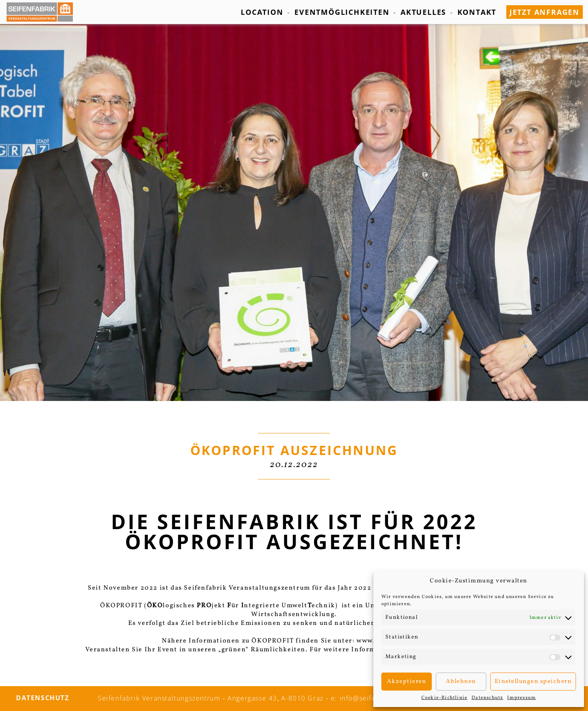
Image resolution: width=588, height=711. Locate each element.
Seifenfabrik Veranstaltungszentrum (159, 698)
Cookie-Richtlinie (444, 698)
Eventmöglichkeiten (342, 12)
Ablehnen (461, 682)
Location (262, 12)
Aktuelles (423, 12)
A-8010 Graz (302, 698)
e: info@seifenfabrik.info (374, 698)
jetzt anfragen (545, 12)
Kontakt (477, 12)
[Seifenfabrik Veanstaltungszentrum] (44, 12)
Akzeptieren (407, 682)
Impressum (522, 698)
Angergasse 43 (252, 698)
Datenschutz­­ (487, 698)
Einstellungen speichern (533, 682)
